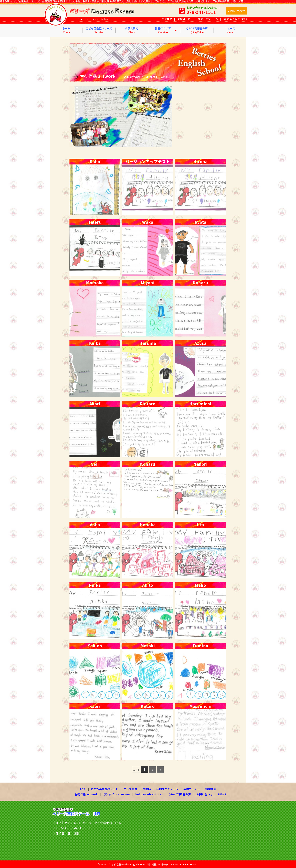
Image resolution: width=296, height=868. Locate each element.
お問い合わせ (205, 794)
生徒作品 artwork (86, 794)
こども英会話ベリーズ (99, 30)
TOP (83, 789)
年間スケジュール (208, 19)
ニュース (230, 30)
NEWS (222, 794)
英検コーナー (185, 19)
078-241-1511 (201, 12)
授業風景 (211, 789)
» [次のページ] (160, 769)
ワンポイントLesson (117, 794)
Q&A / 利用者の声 (197, 30)
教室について (163, 30)
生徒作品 (167, 19)
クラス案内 (132, 30)
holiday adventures (235, 19)
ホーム (66, 30)
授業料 (147, 789)
